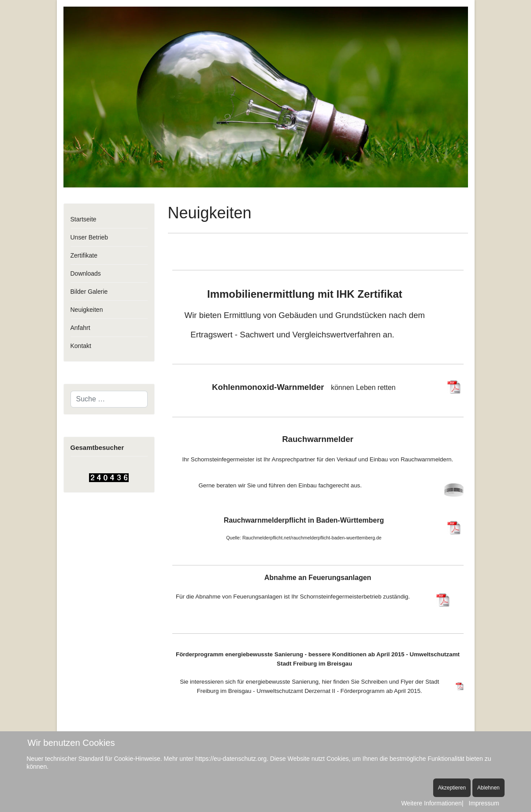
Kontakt (81, 346)
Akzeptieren (452, 788)
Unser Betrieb (89, 237)
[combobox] (109, 399)
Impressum (484, 803)
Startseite (84, 219)
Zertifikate (84, 255)
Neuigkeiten (87, 310)
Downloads (86, 273)
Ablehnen (488, 788)
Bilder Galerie (89, 292)
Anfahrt (80, 328)
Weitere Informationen (431, 803)
